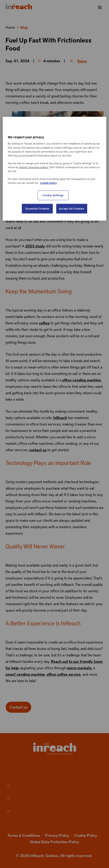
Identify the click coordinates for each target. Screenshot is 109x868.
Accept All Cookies (72, 208)
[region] (54, 169)
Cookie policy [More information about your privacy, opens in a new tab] (48, 183)
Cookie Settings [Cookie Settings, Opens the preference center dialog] (53, 195)
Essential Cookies (37, 208)
